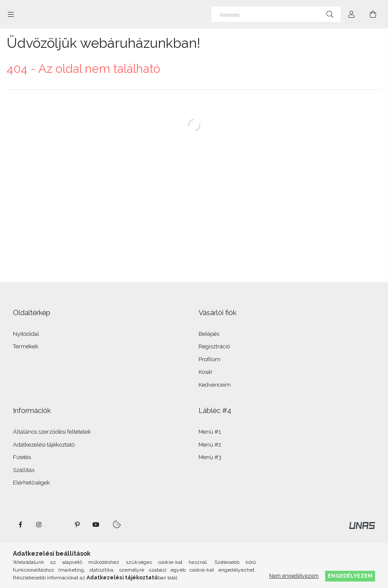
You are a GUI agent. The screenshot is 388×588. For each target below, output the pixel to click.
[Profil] (351, 14)
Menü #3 (210, 457)
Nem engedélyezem (294, 576)
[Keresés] (276, 14)
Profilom (210, 359)
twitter (58, 525)
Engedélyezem (350, 576)
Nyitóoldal (26, 334)
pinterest (77, 525)
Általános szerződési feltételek (52, 432)
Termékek (26, 346)
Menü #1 (210, 432)
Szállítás (24, 470)
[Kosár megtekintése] (373, 14)
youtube (96, 525)
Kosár (206, 372)
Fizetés (22, 457)
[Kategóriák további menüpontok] (11, 14)
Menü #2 (210, 445)
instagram (39, 525)
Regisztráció (214, 346)
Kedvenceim (215, 385)
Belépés (209, 334)
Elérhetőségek (31, 483)
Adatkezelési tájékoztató (44, 445)
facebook (20, 525)
